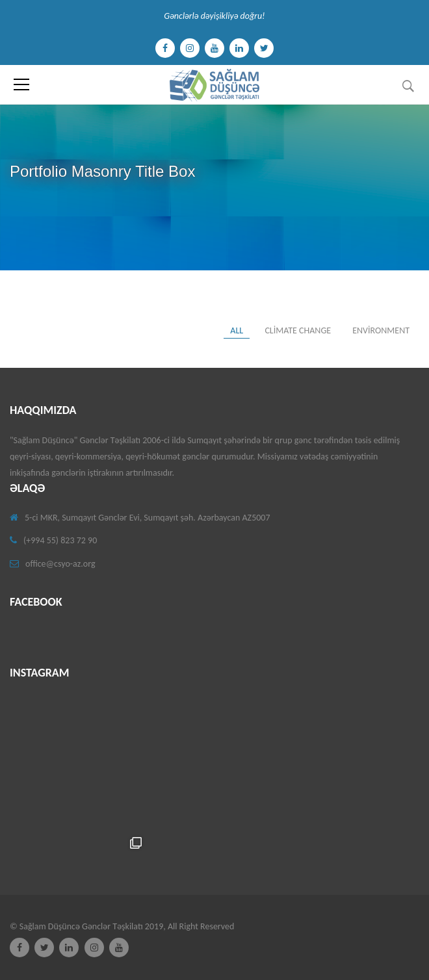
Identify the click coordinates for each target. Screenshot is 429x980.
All (237, 330)
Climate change (298, 330)
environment (381, 330)
